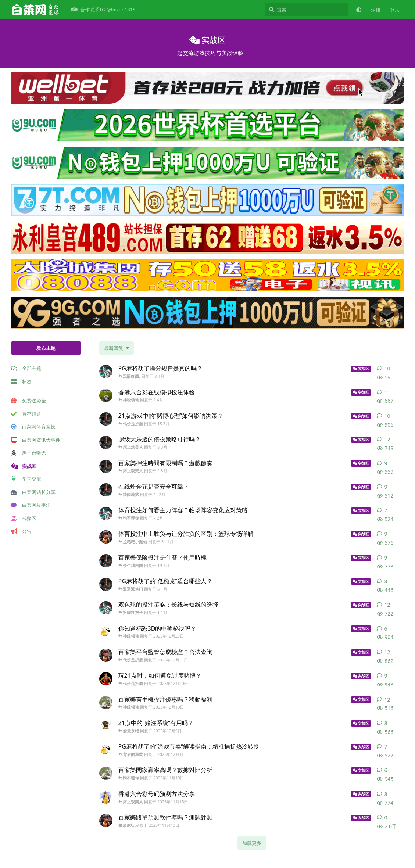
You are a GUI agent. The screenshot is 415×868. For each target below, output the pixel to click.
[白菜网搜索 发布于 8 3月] (106, 442)
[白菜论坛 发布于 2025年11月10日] (106, 821)
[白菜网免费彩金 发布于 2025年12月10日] (106, 703)
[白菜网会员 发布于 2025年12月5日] (106, 726)
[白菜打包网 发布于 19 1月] (106, 561)
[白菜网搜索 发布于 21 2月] (106, 490)
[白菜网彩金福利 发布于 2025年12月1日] (106, 750)
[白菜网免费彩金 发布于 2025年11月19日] (106, 773)
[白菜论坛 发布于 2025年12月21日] (106, 655)
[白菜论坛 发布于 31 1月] (106, 537)
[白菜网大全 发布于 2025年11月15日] (106, 797)
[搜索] (306, 10)
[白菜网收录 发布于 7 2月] (106, 513)
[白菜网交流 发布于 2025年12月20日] (106, 679)
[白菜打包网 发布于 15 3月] (106, 419)
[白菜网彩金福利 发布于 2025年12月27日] (106, 632)
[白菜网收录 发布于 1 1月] (106, 608)
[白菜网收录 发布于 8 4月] (106, 372)
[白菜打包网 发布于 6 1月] (106, 584)
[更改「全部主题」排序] (117, 348)
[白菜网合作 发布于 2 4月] (106, 395)
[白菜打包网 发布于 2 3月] (106, 466)
